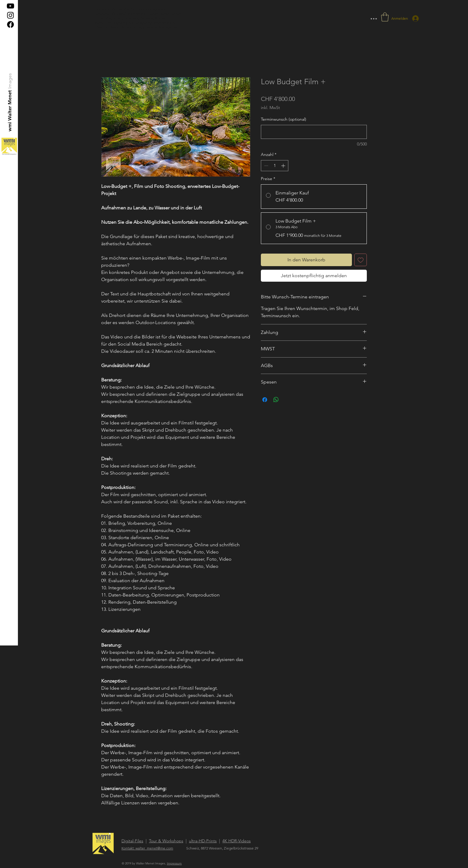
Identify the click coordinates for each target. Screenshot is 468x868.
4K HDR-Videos (237, 841)
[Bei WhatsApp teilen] (276, 400)
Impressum (174, 863)
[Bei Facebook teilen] (265, 400)
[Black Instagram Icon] (10, 15)
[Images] (10, 81)
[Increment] (284, 166)
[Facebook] (10, 24)
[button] (385, 17)
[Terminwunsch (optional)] (314, 132)
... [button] (374, 16)
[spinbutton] (275, 166)
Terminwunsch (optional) (284, 119)
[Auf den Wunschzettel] (361, 260)
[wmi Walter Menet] (10, 111)
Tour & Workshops (166, 841)
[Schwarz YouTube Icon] (10, 6)
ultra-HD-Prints (203, 841)
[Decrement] (265, 166)
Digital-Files (132, 841)
